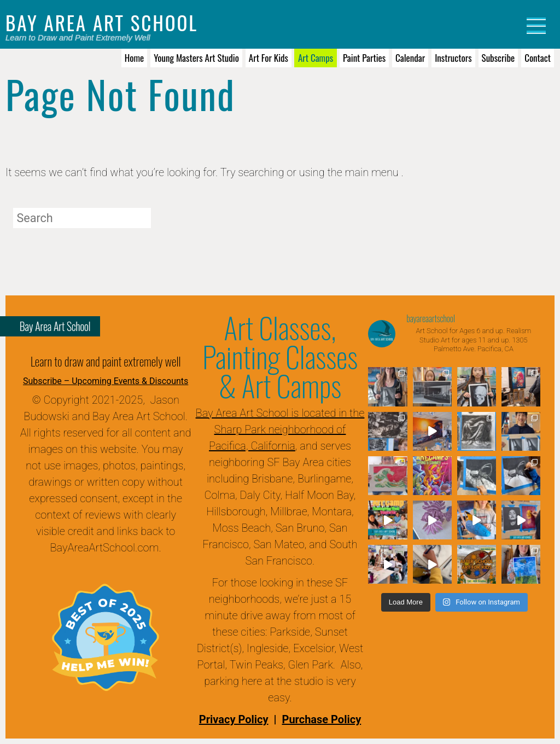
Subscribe (498, 58)
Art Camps (316, 58)
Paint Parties (364, 58)
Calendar (410, 58)
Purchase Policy (321, 719)
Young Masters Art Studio (196, 58)
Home (134, 58)
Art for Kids (269, 58)
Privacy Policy (234, 719)
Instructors (453, 58)
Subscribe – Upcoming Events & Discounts (106, 381)
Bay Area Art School (102, 22)
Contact (538, 58)
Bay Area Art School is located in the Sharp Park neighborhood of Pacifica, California (280, 429)
